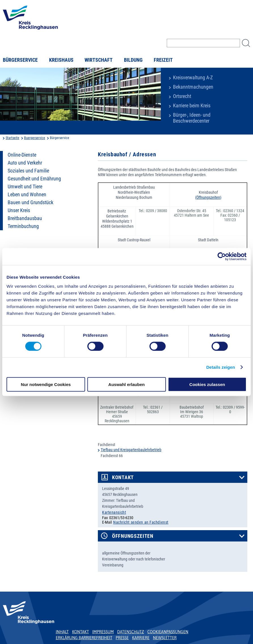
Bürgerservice (20, 60)
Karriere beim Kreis (192, 106)
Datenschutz (131, 632)
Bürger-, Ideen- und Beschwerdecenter (192, 118)
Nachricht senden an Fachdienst (141, 522)
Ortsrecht (182, 96)
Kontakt (123, 477)
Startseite (12, 138)
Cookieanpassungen (168, 632)
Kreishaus (61, 60)
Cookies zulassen (207, 384)
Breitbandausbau (25, 218)
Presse (122, 638)
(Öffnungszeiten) (208, 197)
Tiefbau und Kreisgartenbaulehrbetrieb (131, 450)
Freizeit (163, 60)
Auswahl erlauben (126, 384)
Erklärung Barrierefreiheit (84, 638)
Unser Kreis (19, 210)
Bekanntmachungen (193, 87)
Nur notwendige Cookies (46, 384)
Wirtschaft (99, 60)
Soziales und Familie (28, 171)
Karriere (141, 638)
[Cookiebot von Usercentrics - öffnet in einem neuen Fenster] (222, 257)
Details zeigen (221, 367)
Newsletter (165, 638)
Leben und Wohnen (27, 195)
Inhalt (62, 632)
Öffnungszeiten (133, 536)
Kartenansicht (114, 512)
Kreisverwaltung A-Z (193, 78)
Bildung (133, 60)
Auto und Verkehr (25, 163)
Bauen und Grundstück (30, 202)
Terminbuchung (23, 226)
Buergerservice (35, 138)
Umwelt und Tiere (25, 187)
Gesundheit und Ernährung (34, 179)
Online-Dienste (22, 155)
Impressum (103, 632)
